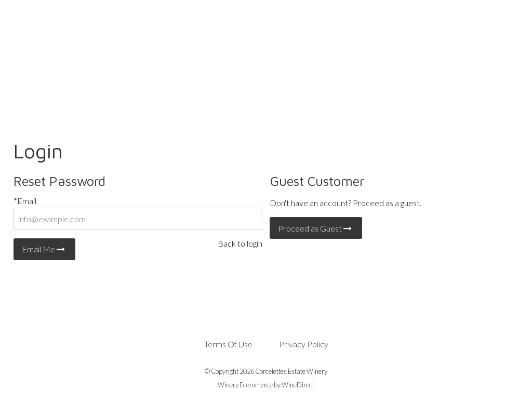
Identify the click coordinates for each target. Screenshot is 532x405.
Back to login (240, 243)
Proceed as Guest (316, 228)
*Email (25, 201)
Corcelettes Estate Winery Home (266, 53)
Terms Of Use (228, 344)
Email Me (44, 249)
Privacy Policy (304, 344)
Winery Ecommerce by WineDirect (266, 385)
